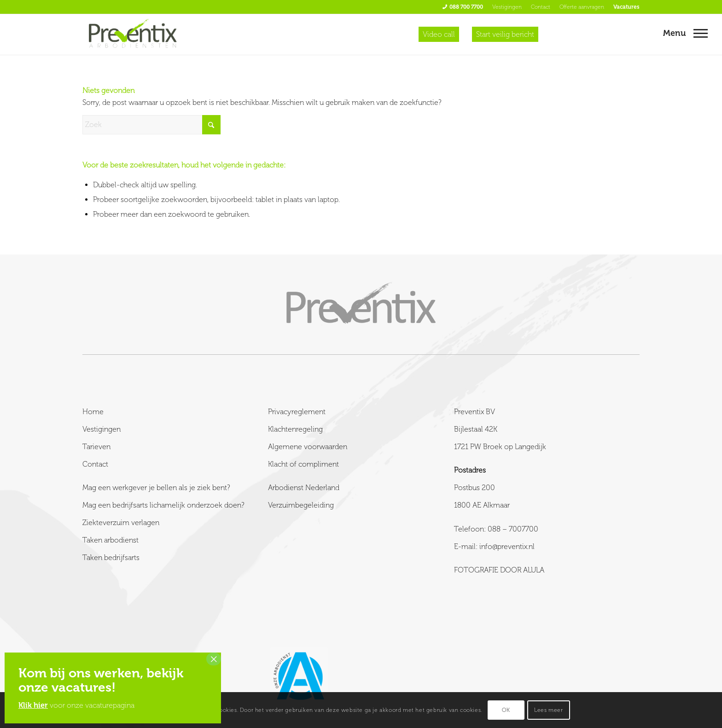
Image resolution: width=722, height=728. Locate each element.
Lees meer (548, 710)
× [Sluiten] (214, 659)
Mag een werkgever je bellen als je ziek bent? (156, 488)
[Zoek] (151, 125)
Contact (541, 7)
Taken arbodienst (111, 540)
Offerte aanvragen (582, 7)
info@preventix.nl (507, 546)
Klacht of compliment (303, 464)
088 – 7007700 (513, 529)
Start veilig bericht (505, 34)
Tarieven (96, 447)
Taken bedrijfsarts (111, 558)
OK (506, 710)
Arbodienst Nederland (304, 488)
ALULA (534, 570)
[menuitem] (463, 7)
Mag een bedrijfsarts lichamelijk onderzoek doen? (163, 505)
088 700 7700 (466, 7)
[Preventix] (133, 35)
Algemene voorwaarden (308, 447)
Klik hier (33, 705)
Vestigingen (507, 7)
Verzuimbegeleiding (301, 505)
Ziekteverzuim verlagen (121, 523)
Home (93, 412)
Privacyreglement (297, 412)
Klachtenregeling (295, 429)
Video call (439, 34)
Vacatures (626, 7)
